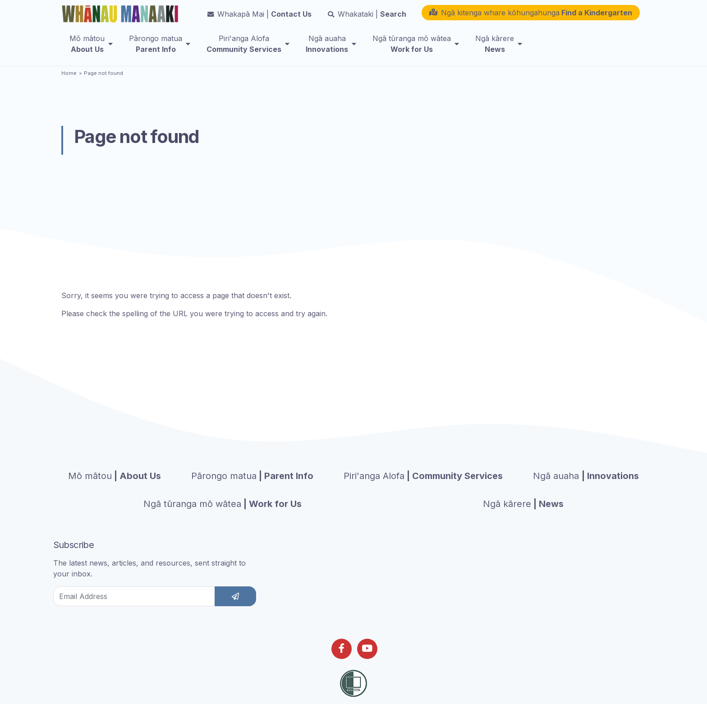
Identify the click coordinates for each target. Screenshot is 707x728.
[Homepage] (122, 17)
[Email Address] (134, 613)
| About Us (115, 493)
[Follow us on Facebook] (342, 666)
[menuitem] (91, 50)
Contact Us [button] (259, 20)
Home (69, 90)
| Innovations (586, 493)
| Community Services (423, 493)
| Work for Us (223, 521)
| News (523, 521)
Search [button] (367, 20)
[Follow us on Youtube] (367, 666)
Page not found (103, 90)
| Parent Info (252, 493)
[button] (531, 19)
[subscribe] (235, 613)
